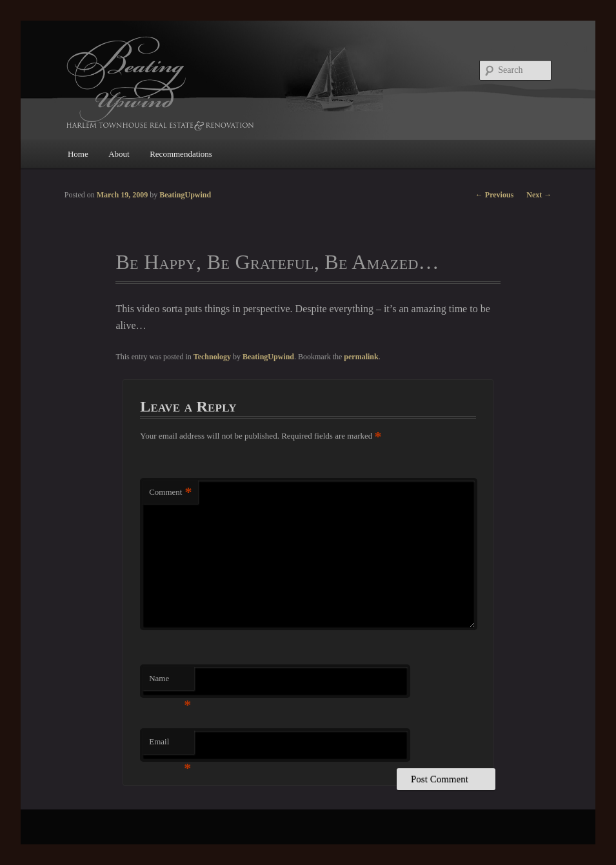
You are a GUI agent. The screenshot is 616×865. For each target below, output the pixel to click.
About (119, 154)
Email (170, 745)
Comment (170, 492)
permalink (361, 357)
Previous (494, 195)
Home (78, 154)
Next (539, 195)
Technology (212, 357)
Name (170, 682)
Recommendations (181, 154)
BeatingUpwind (268, 357)
